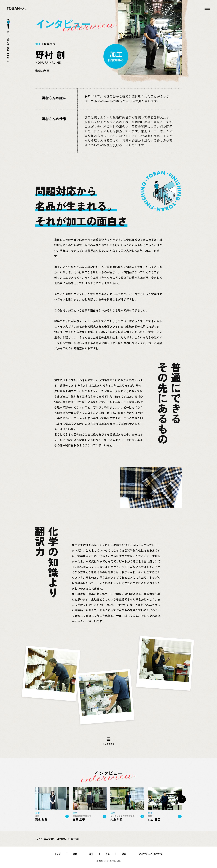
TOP (38, 839)
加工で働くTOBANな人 (56, 839)
